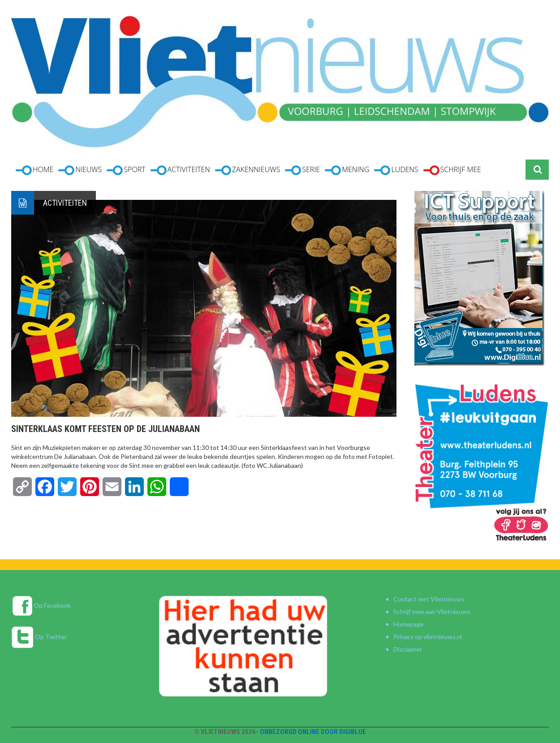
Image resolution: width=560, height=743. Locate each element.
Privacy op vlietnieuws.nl (428, 637)
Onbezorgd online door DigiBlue (313, 732)
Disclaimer (408, 649)
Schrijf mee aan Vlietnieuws (432, 611)
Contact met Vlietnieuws (429, 599)
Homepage (409, 624)
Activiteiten (65, 203)
